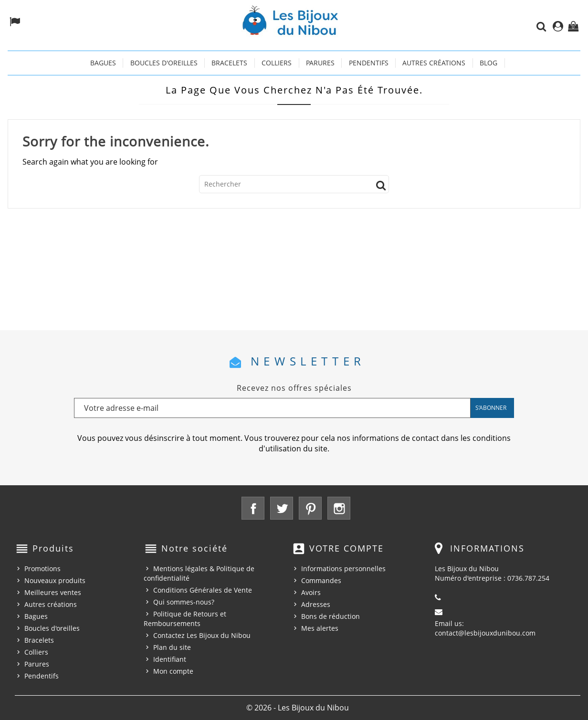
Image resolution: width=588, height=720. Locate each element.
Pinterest (310, 508)
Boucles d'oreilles (164, 63)
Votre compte (346, 548)
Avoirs (311, 592)
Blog (488, 63)
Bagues (103, 63)
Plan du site (172, 647)
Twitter (282, 508)
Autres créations (434, 63)
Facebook (253, 508)
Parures (320, 63)
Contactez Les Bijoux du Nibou (202, 635)
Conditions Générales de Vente (203, 590)
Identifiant (170, 659)
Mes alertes (320, 628)
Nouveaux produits (55, 580)
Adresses (316, 604)
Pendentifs (369, 63)
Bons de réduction (331, 616)
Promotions (42, 569)
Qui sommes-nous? (184, 602)
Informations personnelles (343, 569)
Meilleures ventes (53, 592)
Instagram (339, 508)
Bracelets (229, 63)
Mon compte (173, 671)
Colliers (277, 63)
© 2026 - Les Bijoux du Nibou (298, 708)
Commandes (321, 580)
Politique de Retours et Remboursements (185, 619)
